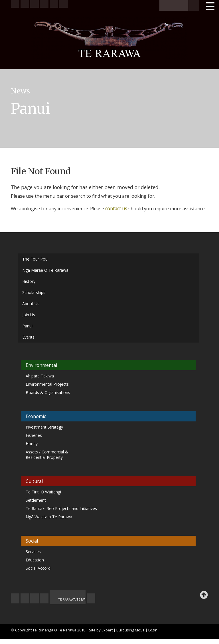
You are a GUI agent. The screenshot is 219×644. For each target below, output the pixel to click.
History (29, 281)
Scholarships (34, 292)
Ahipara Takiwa (40, 376)
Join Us (29, 315)
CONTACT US (25, 598)
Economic (36, 416)
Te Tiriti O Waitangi (43, 492)
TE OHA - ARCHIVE (91, 598)
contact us (116, 209)
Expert (107, 630)
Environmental (41, 365)
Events (28, 337)
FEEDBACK (35, 598)
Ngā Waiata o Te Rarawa (49, 517)
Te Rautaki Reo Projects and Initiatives (62, 508)
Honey (32, 444)
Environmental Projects (47, 384)
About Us (31, 304)
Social (32, 541)
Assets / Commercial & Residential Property (47, 455)
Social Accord (38, 568)
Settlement (36, 500)
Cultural (34, 481)
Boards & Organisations (48, 392)
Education (35, 560)
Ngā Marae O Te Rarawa (45, 270)
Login (153, 630)
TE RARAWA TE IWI (72, 599)
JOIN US (15, 598)
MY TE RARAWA (44, 598)
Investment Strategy (44, 427)
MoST (140, 630)
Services (33, 552)
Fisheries (34, 435)
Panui (27, 326)
